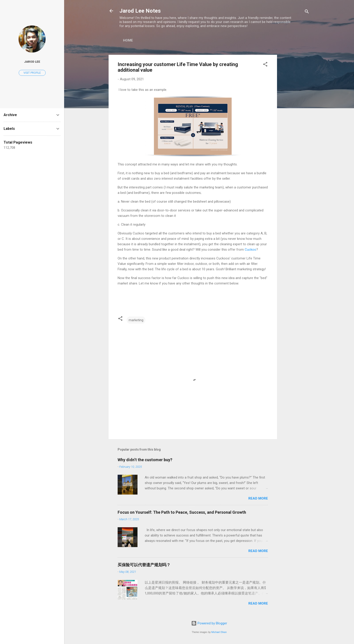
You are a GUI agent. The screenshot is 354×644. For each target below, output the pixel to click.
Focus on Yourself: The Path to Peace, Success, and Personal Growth (182, 512)
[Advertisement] (295, 122)
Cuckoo (250, 250)
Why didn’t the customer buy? (145, 460)
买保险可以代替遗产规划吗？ (144, 565)
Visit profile (32, 73)
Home (128, 40)
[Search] (307, 12)
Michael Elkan (219, 632)
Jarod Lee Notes (140, 11)
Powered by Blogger (209, 623)
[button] (265, 65)
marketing (136, 320)
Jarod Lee (32, 62)
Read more (258, 498)
